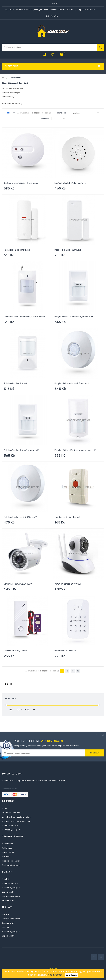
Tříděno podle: (62, 113)
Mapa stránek (8, 852)
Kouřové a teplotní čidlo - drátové (70, 183)
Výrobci (6, 879)
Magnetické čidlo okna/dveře (17, 250)
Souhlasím (71, 975)
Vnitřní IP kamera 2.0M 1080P (68, 584)
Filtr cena (10, 699)
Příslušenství (15, 78)
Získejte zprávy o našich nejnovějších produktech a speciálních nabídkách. (47, 746)
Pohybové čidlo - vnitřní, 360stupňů (20, 517)
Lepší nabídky (8, 892)
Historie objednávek (11, 861)
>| (78, 671)
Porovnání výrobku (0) (12, 104)
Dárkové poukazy (10, 826)
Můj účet (55, 16)
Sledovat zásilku (89, 10)
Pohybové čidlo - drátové (15, 383)
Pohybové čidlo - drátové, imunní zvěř (21, 450)
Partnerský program (11, 830)
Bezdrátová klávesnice (65, 651)
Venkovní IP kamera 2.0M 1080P (18, 584)
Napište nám (8, 844)
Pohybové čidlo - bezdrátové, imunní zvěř (74, 317)
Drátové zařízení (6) (11, 93)
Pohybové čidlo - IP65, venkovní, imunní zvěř (75, 450)
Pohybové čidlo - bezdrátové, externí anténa (25, 317)
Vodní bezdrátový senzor (15, 651)
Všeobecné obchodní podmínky (16, 821)
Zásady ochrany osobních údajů (16, 817)
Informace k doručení (12, 813)
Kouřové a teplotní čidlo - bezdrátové (21, 183)
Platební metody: (10, 789)
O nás (5, 808)
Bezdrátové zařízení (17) (13, 89)
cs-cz (56, 3)
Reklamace (7, 848)
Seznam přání (8, 901)
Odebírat (94, 753)
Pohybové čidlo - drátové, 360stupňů (72, 383)
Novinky (6, 927)
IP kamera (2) (8, 97)
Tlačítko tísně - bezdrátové (67, 517)
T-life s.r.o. (53, 969)
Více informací (55, 975)
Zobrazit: (45, 119)
